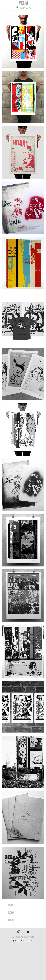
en (30, 8)
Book (11, 913)
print (12, 905)
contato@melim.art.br (23, 937)
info (11, 920)
